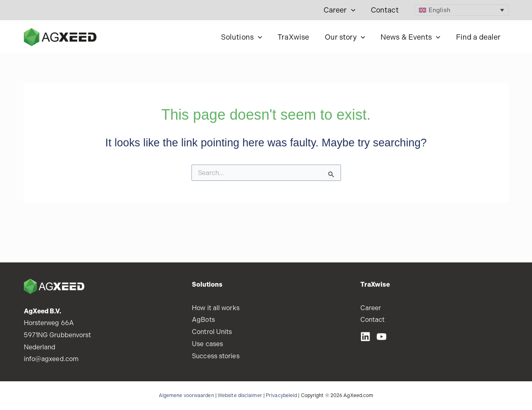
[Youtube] (382, 337)
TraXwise (297, 37)
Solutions (246, 37)
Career (341, 10)
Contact (385, 10)
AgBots (203, 320)
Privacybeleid (281, 395)
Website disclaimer (240, 395)
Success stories (216, 356)
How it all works (216, 308)
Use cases (207, 344)
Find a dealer (479, 37)
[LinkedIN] (365, 337)
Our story (347, 37)
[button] (353, 10)
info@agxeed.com (52, 359)
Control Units (212, 332)
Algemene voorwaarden (186, 395)
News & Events (412, 37)
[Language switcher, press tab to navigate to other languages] (462, 10)
